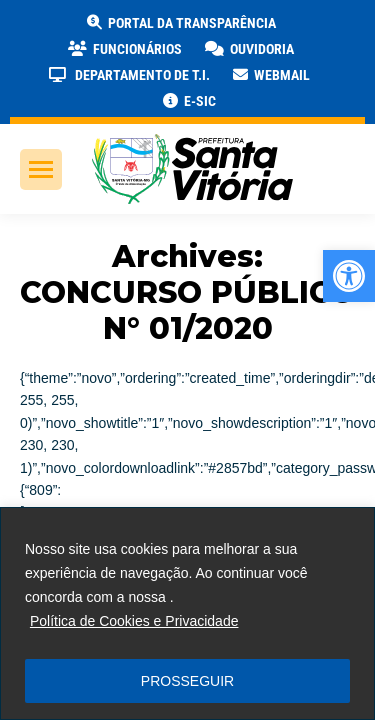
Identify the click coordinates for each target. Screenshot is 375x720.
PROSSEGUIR (187, 681)
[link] (349, 276)
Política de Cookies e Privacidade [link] (134, 621)
